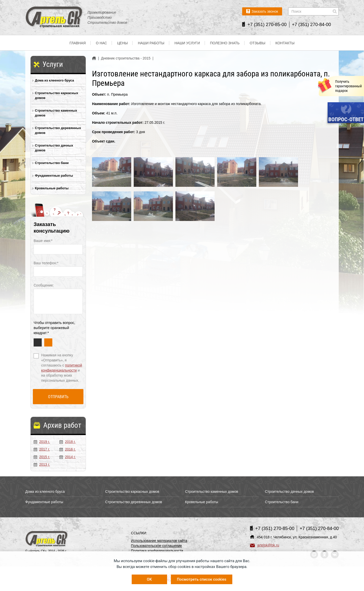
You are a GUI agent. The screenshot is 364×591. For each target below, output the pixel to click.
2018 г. (67, 442)
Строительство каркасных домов (56, 95)
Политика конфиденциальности (157, 551)
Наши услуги (187, 43)
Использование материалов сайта (159, 541)
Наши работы (151, 43)
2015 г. (42, 457)
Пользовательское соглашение (156, 546)
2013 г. (42, 464)
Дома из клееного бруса (54, 80)
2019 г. (42, 442)
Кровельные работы (52, 188)
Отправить (58, 397)
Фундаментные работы (54, 176)
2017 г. (42, 449)
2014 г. (67, 457)
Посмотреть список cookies (202, 579)
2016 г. (67, 449)
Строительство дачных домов (54, 148)
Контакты (285, 43)
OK (149, 579)
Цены (122, 43)
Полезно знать (225, 43)
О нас (101, 43)
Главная (78, 43)
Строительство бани (52, 163)
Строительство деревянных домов (58, 130)
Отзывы (258, 43)
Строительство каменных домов (56, 113)
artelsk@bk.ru (265, 545)
